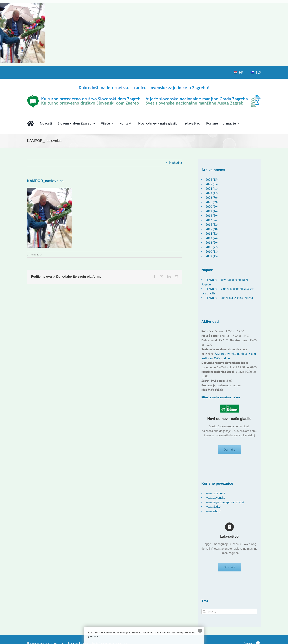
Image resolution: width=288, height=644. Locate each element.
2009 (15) (212, 256)
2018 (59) (212, 216)
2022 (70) (212, 198)
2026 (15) (212, 180)
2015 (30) (212, 229)
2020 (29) (212, 207)
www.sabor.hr (214, 511)
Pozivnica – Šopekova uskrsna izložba (229, 298)
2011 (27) (212, 247)
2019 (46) (212, 211)
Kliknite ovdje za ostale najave (221, 397)
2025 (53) (212, 184)
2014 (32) (212, 234)
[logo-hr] (144, 86)
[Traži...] (229, 612)
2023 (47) (212, 193)
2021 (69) (212, 202)
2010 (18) (212, 252)
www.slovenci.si (216, 498)
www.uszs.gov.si (216, 493)
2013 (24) (212, 238)
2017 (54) (211, 220)
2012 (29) (212, 243)
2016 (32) (212, 225)
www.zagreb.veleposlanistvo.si (225, 502)
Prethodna (175, 163)
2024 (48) (212, 189)
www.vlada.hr (214, 507)
